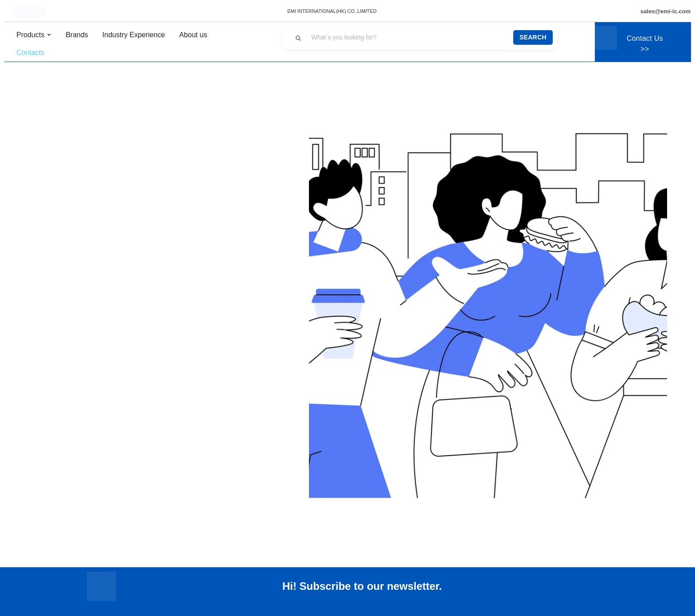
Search (533, 37)
